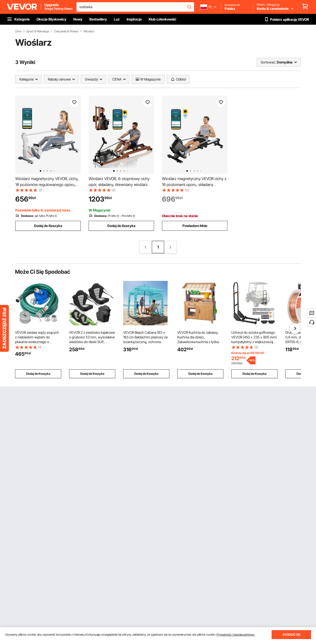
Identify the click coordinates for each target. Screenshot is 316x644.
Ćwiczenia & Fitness (66, 31)
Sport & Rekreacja (38, 31)
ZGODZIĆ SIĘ (291, 634)
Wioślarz (89, 31)
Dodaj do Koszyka (48, 226)
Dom (18, 31)
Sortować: (268, 62)
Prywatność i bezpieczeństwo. (236, 634)
